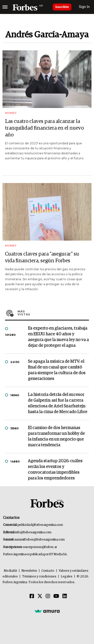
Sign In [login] (84, 7)
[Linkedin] (65, 596)
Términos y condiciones (39, 577)
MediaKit (10, 571)
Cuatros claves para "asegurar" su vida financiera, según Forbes (42, 257)
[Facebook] (32, 596)
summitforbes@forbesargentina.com (40, 540)
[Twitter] (40, 596)
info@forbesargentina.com (33, 532)
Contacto (48, 571)
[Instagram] (48, 596)
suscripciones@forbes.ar (40, 547)
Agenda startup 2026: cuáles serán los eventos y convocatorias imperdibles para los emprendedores (55, 470)
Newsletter (29, 571)
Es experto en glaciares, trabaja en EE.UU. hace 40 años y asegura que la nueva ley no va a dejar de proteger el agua (58, 337)
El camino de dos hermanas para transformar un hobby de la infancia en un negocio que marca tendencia (56, 437)
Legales (67, 577)
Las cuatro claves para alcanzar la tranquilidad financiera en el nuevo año (44, 128)
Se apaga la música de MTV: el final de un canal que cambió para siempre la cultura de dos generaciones (57, 370)
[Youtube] (56, 596)
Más (53, 313)
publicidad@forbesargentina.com (40, 525)
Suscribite (62, 7)
